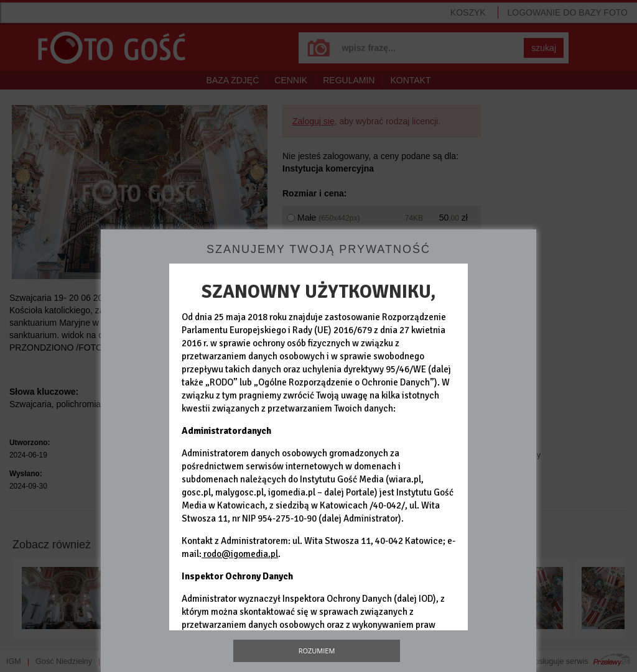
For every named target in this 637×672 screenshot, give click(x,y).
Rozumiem (317, 651)
